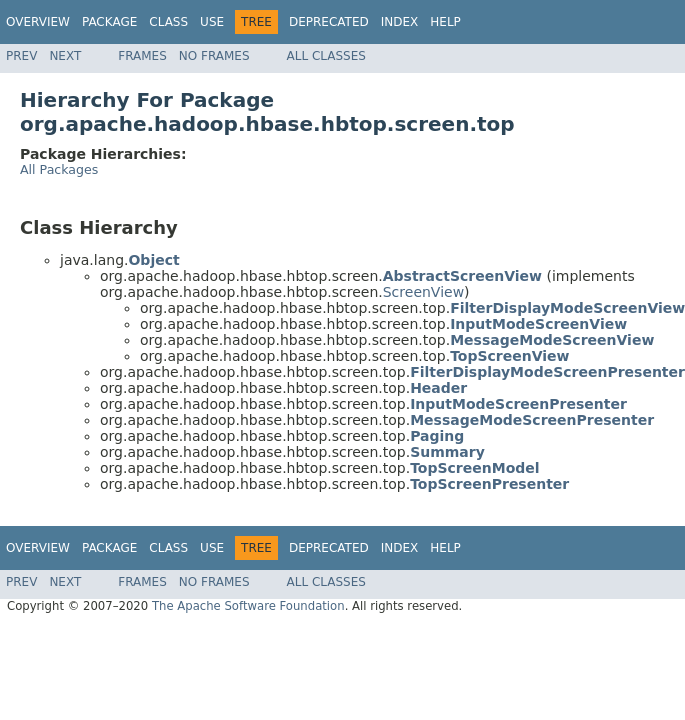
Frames (142, 56)
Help (445, 22)
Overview (38, 22)
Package (109, 22)
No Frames (214, 56)
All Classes (326, 56)
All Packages (59, 169)
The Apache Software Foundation (248, 606)
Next (65, 56)
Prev (21, 56)
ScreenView (423, 292)
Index (400, 22)
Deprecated (329, 22)
